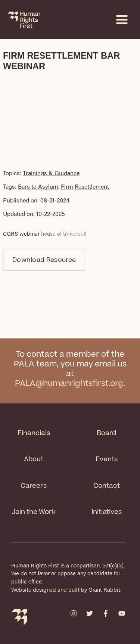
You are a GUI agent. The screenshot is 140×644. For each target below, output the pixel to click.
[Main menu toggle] (122, 20)
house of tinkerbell (64, 233)
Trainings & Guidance (51, 173)
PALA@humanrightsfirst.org (69, 383)
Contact (107, 486)
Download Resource (44, 260)
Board (106, 433)
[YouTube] (122, 613)
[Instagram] (74, 613)
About (34, 459)
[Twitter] (90, 613)
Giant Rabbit (104, 589)
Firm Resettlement (85, 186)
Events (107, 459)
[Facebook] (106, 613)
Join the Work (34, 512)
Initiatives (107, 512)
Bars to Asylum (38, 186)
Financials (34, 433)
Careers (34, 486)
